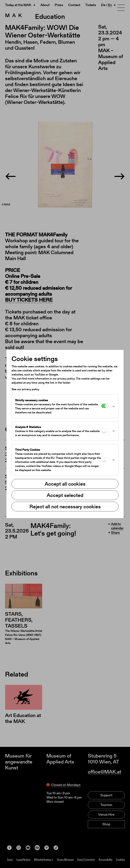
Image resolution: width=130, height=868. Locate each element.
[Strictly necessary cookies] (105, 406)
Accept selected (65, 495)
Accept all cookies (65, 484)
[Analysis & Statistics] (105, 431)
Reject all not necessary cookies (65, 506)
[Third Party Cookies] (105, 459)
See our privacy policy (25, 389)
